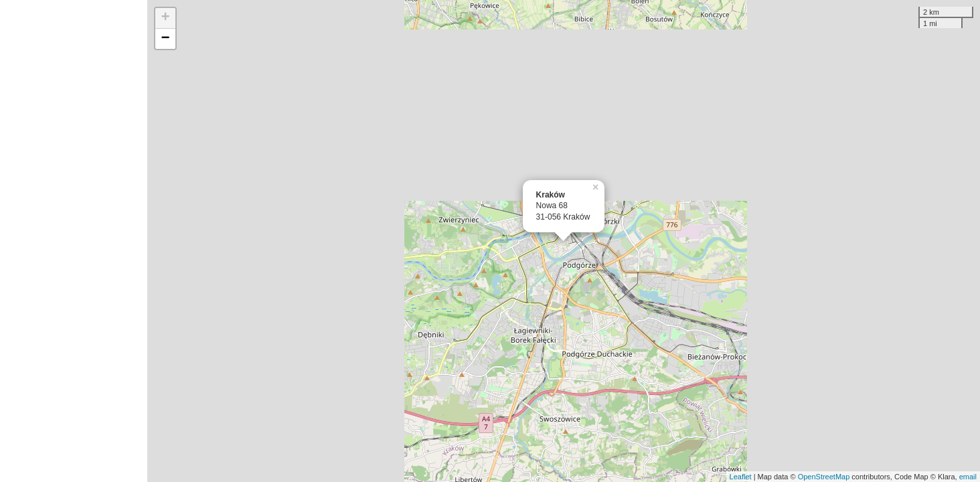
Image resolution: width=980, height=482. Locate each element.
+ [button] (166, 18)
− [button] (166, 39)
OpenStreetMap (824, 477)
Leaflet (741, 477)
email (968, 477)
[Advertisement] (74, 241)
